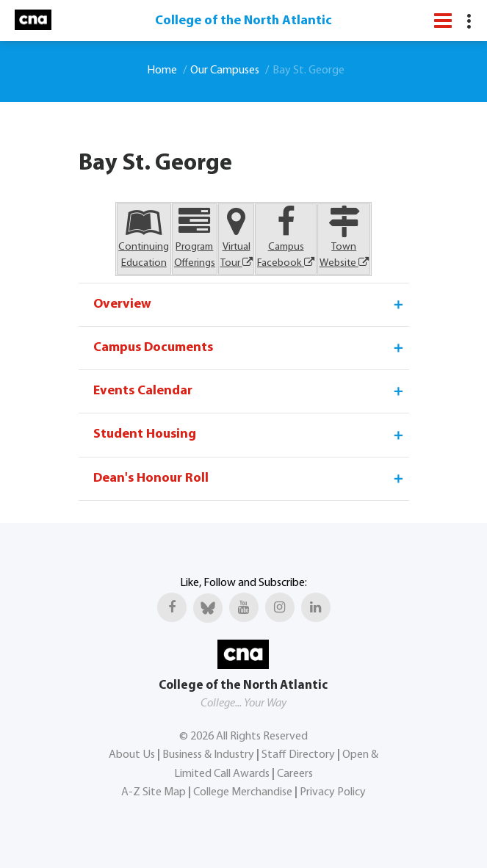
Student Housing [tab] (249, 435)
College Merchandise (243, 792)
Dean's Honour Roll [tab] (249, 479)
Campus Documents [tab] (249, 348)
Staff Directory (298, 755)
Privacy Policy (333, 792)
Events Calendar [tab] (249, 391)
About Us (132, 755)
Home (162, 70)
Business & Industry (208, 755)
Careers (295, 774)
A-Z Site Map (154, 792)
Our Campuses (225, 70)
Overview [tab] (249, 305)
